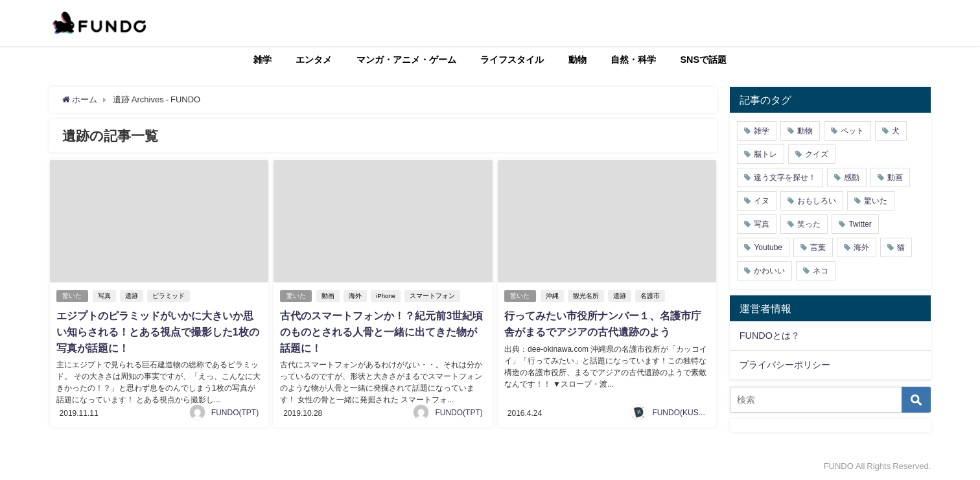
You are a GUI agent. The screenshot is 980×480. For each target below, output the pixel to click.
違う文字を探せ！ (785, 177)
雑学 (262, 60)
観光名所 (587, 296)
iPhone (386, 296)
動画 (329, 296)
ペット (852, 131)
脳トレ (765, 154)
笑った (809, 224)
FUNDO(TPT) (235, 411)
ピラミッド (169, 296)
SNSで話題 (704, 60)
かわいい (769, 271)
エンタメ (314, 60)
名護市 (651, 296)
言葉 (818, 247)
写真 (105, 296)
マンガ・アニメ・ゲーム (406, 60)
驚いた (73, 296)
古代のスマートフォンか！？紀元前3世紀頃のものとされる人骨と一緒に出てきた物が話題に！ (381, 331)
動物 (577, 60)
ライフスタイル (512, 60)
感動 (852, 177)
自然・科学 (633, 60)
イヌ (762, 201)
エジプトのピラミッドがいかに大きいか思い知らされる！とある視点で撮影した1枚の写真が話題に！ (158, 331)
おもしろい (817, 201)
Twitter (860, 224)
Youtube (768, 247)
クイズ (817, 154)
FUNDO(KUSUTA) (684, 411)
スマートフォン (433, 296)
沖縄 (553, 296)
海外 (356, 296)
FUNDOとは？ (770, 336)
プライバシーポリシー (785, 365)
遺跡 (132, 296)
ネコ (821, 271)
